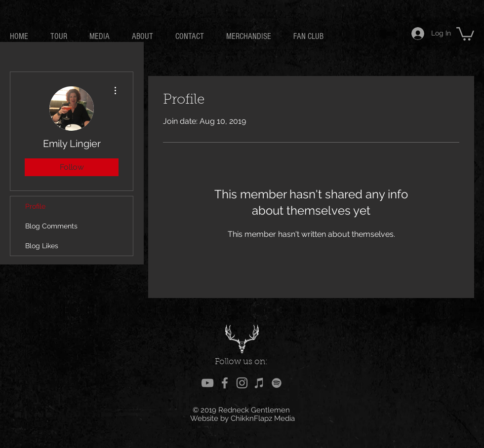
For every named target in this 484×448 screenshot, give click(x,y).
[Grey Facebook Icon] (225, 383)
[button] (465, 33)
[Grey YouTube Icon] (207, 383)
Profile (35, 206)
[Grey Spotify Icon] (277, 383)
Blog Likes (42, 246)
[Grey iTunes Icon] (259, 383)
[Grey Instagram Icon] (242, 383)
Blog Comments (51, 226)
